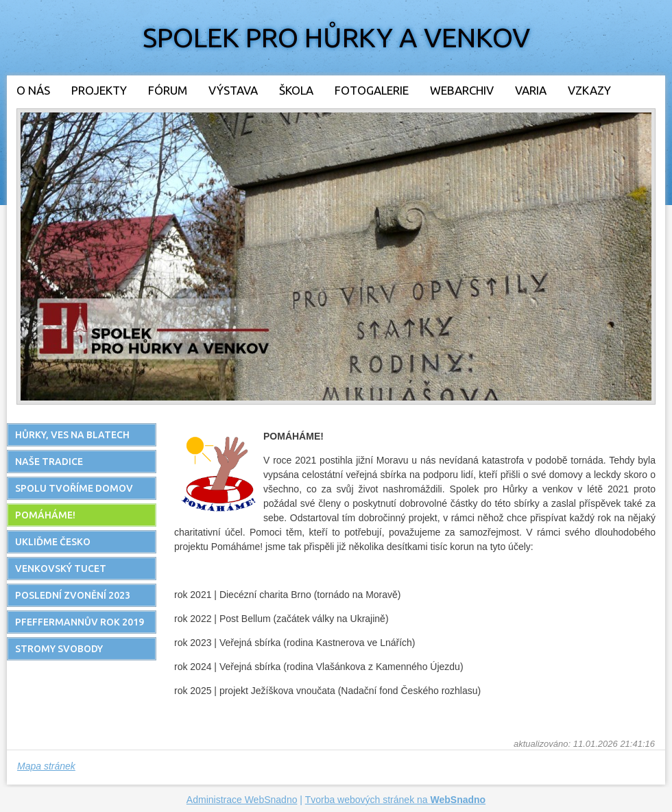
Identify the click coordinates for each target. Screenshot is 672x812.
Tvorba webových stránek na (396, 800)
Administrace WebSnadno (242, 800)
